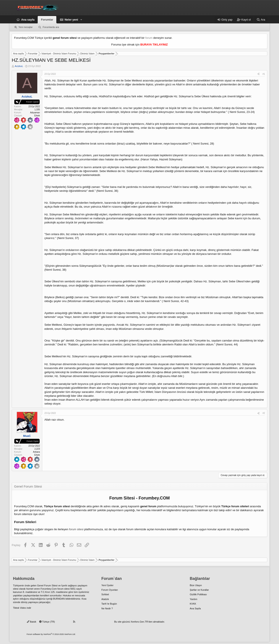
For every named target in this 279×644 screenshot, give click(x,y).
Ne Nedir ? (107, 608)
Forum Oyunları (110, 590)
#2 (264, 413)
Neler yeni (71, 20)
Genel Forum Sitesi (47, 585)
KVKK (193, 604)
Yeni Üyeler (107, 585)
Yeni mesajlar (26, 27)
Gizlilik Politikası (198, 594)
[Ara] (261, 20)
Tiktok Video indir (22, 608)
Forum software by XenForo (51, 634)
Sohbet (105, 594)
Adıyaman (35, 113)
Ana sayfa (28, 20)
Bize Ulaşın (196, 585)
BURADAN (59, 599)
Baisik (32, 622)
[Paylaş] (258, 74)
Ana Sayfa (195, 608)
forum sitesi (76, 529)
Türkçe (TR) (47, 622)
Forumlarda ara (51, 27)
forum (149, 38)
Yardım (194, 599)
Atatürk (105, 599)
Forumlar (47, 20)
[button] (81, 20)
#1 (264, 74)
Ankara (36, 452)
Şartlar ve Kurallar (199, 590)
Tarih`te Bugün (109, 604)
